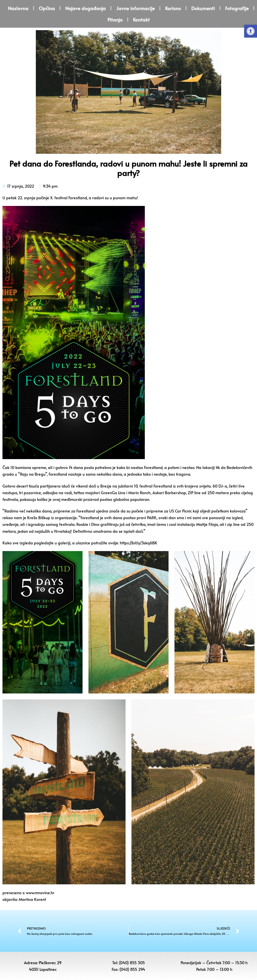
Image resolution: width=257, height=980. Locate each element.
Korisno (173, 8)
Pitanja (115, 20)
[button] (251, 31)
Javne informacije (135, 8)
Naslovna (18, 8)
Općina (47, 8)
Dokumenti (203, 8)
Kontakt (141, 20)
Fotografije (237, 8)
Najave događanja (86, 8)
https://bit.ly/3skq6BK (139, 543)
